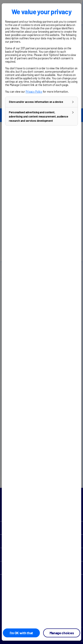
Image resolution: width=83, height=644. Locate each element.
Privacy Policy (34, 92)
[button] (41, 102)
